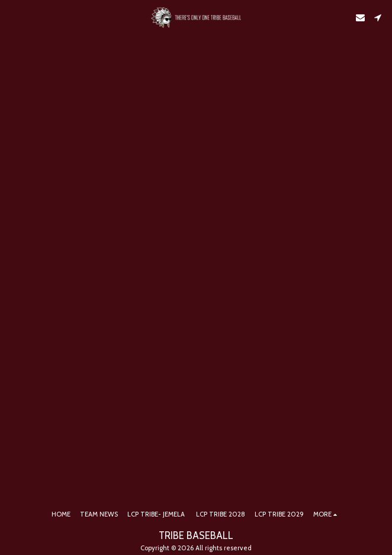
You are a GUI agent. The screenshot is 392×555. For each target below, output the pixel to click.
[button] (13, 17)
